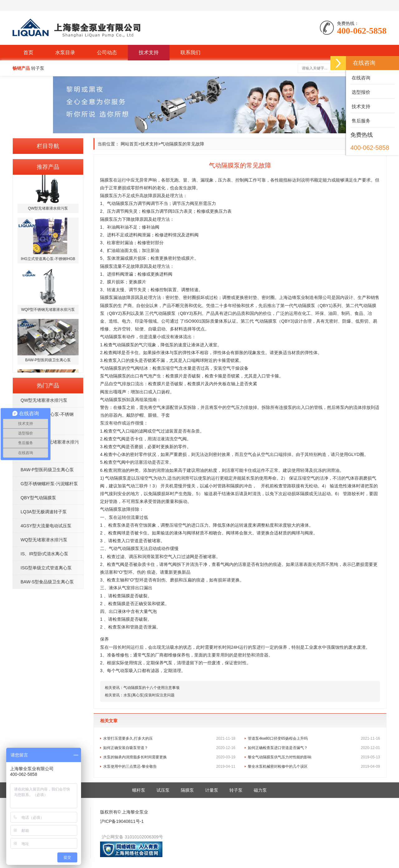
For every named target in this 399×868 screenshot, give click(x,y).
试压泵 (163, 790)
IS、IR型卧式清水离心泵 (44, 554)
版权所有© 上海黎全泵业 (124, 812)
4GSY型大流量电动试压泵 (46, 526)
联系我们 (190, 52)
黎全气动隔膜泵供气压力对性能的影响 (314, 757)
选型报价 (360, 92)
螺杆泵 (139, 790)
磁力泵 (260, 790)
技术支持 (149, 52)
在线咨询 (360, 78)
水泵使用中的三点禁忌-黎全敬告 (169, 766)
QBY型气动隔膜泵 (38, 498)
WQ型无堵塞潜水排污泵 (44, 540)
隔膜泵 (187, 790)
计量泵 (212, 790)
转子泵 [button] (38, 68)
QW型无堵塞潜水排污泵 (44, 400)
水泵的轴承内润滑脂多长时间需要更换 (169, 757)
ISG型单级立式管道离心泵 (46, 568)
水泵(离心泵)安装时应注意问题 (149, 695)
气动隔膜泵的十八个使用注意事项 (151, 688)
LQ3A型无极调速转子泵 (44, 512)
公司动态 (107, 52)
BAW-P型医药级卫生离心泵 (47, 470)
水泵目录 (65, 52)
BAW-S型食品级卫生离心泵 (47, 582)
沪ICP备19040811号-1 (122, 821)
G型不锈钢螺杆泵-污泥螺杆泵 (49, 484)
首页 (28, 52)
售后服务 (360, 121)
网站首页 (129, 144)
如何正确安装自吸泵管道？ (169, 748)
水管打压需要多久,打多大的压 (169, 738)
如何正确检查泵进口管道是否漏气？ (314, 748)
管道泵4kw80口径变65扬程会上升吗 (314, 738)
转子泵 (236, 790)
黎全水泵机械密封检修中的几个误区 (314, 766)
